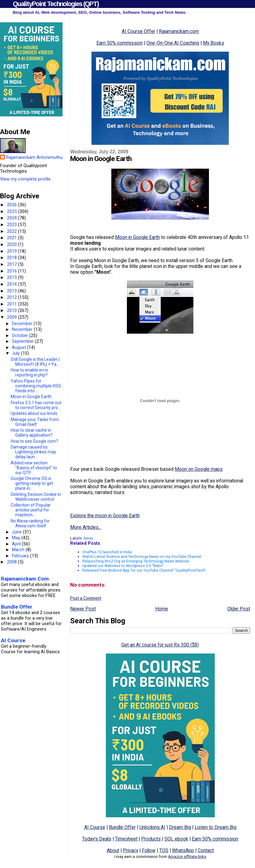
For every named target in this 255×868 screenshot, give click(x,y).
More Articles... (86, 527)
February (21, 556)
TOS (164, 850)
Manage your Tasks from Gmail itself (35, 422)
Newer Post (83, 609)
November (23, 329)
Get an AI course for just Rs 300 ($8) (160, 645)
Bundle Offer (122, 827)
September (23, 341)
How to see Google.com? (34, 441)
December (23, 324)
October (21, 335)
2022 (13, 231)
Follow (149, 850)
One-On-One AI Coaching (173, 43)
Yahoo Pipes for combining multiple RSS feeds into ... (36, 386)
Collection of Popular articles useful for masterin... (31, 510)
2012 (13, 297)
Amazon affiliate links (187, 857)
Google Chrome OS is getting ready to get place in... (32, 483)
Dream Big (180, 827)
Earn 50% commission (120, 43)
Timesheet (126, 839)
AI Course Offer (138, 31)
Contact (206, 850)
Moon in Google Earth (137, 237)
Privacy (131, 850)
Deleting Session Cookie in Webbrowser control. (36, 497)
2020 (13, 244)
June (17, 532)
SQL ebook (176, 839)
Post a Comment (86, 598)
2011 (13, 304)
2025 (13, 211)
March (19, 550)
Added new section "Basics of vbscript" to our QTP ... (34, 468)
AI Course (95, 827)
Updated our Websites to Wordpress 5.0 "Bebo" (123, 566)
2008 (13, 562)
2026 (13, 205)
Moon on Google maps (199, 469)
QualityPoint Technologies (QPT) (56, 4)
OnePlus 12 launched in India (107, 552)
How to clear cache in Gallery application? (32, 433)
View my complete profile (25, 179)
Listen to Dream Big (215, 827)
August (20, 347)
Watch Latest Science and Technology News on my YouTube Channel (142, 557)
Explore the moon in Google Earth (105, 516)
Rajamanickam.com (179, 31)
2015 (13, 277)
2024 (13, 218)
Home (162, 609)
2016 (13, 271)
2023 (13, 225)
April (17, 544)
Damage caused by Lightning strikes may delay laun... (33, 452)
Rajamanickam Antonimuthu (34, 157)
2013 (13, 291)
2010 (13, 310)
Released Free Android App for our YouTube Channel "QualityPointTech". (145, 570)
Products (151, 839)
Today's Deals (97, 839)
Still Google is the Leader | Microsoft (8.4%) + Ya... (35, 362)
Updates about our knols (34, 413)
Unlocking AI (152, 827)
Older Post (239, 609)
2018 (13, 258)
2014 (13, 284)
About (113, 850)
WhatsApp (183, 850)
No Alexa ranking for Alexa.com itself (30, 523)
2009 (13, 317)
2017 (13, 264)
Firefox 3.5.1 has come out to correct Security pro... (36, 405)
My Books (214, 43)
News (88, 538)
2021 (13, 238)
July (16, 353)
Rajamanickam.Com (25, 579)
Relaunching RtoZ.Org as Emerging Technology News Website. (136, 561)
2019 (13, 251)
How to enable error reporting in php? (30, 372)
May (17, 538)
